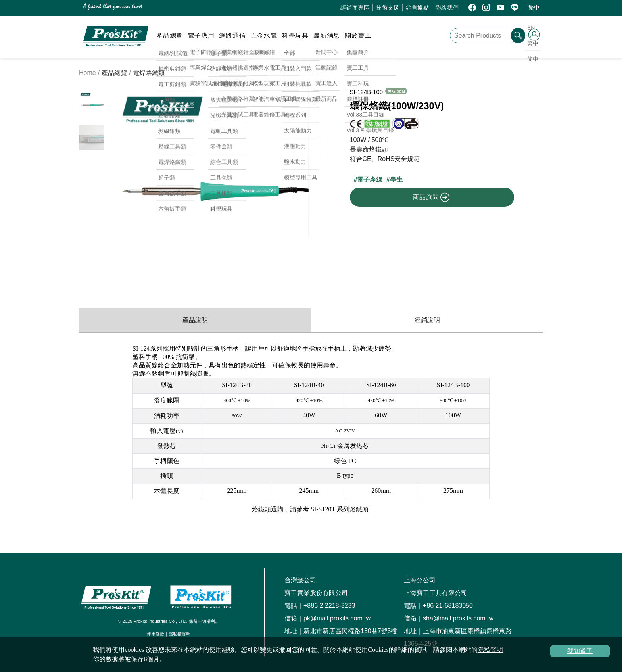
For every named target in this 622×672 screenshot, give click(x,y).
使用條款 (155, 634)
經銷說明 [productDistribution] (427, 320)
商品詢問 (431, 197)
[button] (299, 187)
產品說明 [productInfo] (195, 320)
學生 (396, 180)
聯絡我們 (447, 8)
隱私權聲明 (179, 634)
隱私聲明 (490, 650)
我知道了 (580, 651)
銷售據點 (418, 8)
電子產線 (370, 180)
